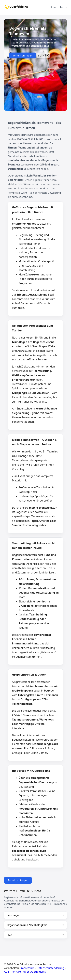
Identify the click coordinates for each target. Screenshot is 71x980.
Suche (63, 7)
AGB (7, 972)
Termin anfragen (23, 55)
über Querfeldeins (35, 972)
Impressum (27, 968)
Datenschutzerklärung (50, 968)
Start (53, 7)
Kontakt (16, 972)
